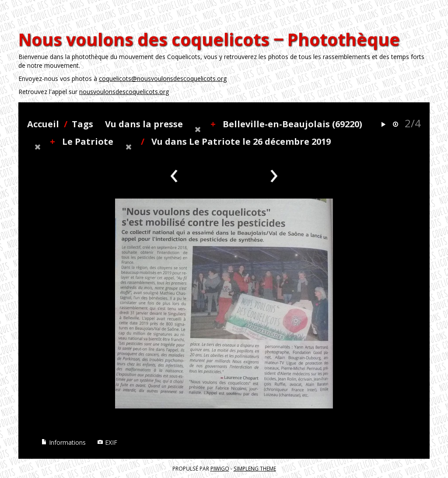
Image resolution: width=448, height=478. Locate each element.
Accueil (43, 124)
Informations (63, 442)
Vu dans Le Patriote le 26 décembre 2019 (241, 141)
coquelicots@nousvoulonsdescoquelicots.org (163, 79)
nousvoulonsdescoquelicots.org (124, 92)
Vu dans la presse (144, 124)
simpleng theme (255, 468)
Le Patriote (88, 141)
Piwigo (220, 468)
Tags (82, 124)
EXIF (107, 442)
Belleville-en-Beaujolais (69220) (292, 124)
